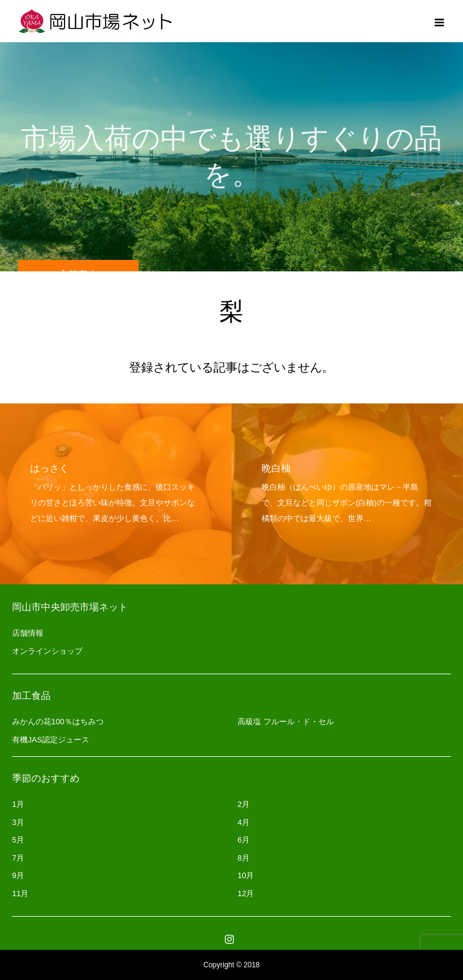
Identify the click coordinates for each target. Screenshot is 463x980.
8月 (244, 858)
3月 (18, 822)
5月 (18, 840)
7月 (18, 858)
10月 (246, 875)
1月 (18, 804)
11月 (20, 893)
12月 (246, 893)
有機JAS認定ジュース (51, 740)
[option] (116, 494)
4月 (244, 822)
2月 (244, 804)
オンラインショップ (47, 651)
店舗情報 (28, 633)
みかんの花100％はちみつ (58, 722)
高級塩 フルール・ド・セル (286, 722)
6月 (244, 840)
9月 (18, 875)
